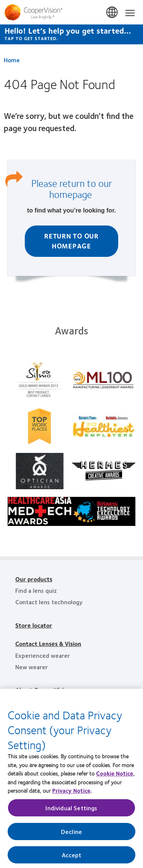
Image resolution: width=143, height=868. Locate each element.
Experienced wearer (43, 655)
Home (12, 60)
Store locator (34, 625)
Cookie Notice (115, 776)
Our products (34, 579)
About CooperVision (43, 690)
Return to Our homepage (71, 241)
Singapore (112, 13)
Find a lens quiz (36, 590)
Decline (71, 834)
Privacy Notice (71, 793)
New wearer (31, 667)
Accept (72, 857)
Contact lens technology (49, 602)
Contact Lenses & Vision (48, 643)
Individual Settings (71, 810)
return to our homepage (81, 188)
